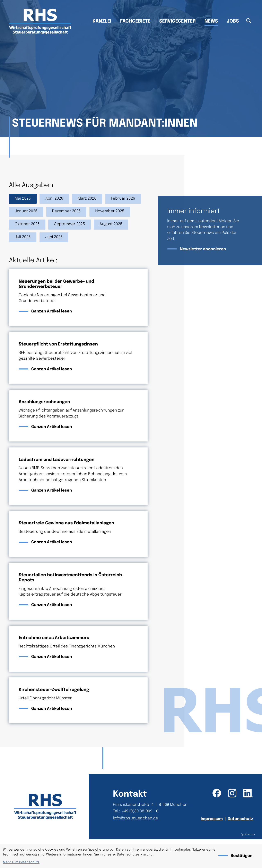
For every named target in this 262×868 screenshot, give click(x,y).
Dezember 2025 (66, 211)
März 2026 (87, 199)
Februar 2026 (123, 199)
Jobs (233, 21)
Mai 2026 (23, 199)
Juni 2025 (54, 237)
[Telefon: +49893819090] (141, 812)
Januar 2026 (26, 211)
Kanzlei (102, 21)
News (211, 21)
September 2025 (70, 224)
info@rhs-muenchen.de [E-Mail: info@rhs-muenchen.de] (136, 818)
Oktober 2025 (27, 224)
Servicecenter (177, 21)
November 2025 (110, 211)
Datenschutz (240, 819)
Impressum (212, 819)
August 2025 (111, 224)
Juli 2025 (23, 237)
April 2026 (54, 199)
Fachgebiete (135, 21)
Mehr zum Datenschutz (21, 862)
